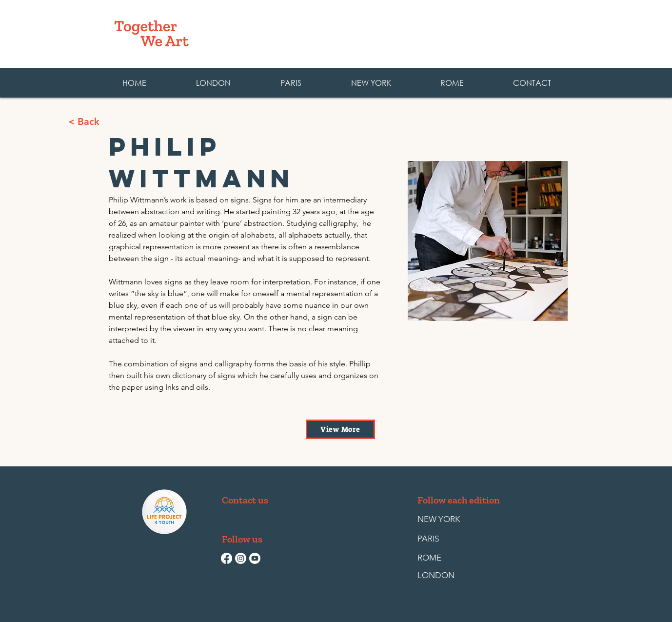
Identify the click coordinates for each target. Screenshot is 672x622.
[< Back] (119, 121)
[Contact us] (245, 500)
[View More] (340, 429)
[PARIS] (440, 539)
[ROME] (440, 558)
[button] (452, 83)
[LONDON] (440, 576)
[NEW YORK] (439, 520)
